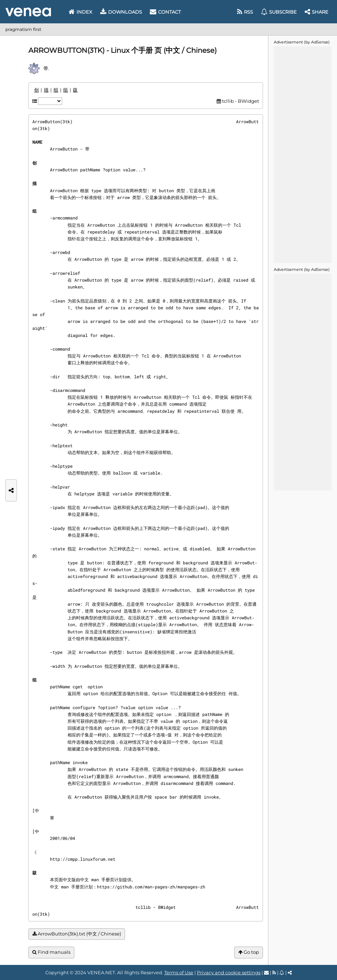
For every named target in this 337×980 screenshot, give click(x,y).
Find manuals (51, 952)
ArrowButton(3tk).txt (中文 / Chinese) (77, 934)
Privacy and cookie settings (229, 972)
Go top (249, 952)
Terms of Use (179, 972)
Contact (165, 12)
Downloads (121, 12)
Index (80, 12)
